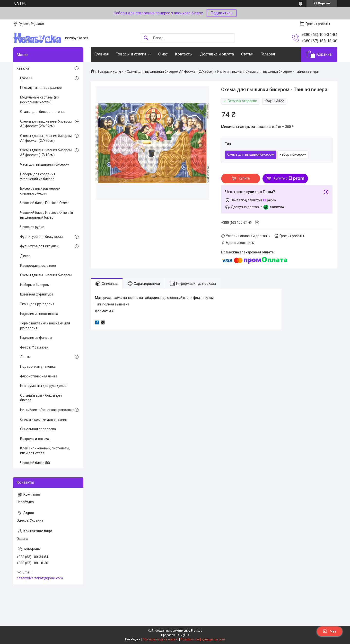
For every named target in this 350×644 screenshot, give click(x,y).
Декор (25, 256)
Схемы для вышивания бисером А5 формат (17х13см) (46, 152)
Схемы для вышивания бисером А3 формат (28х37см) (46, 124)
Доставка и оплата (217, 54)
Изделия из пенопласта (39, 314)
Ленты (25, 357)
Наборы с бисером (35, 285)
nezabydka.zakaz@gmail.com (40, 578)
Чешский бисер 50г (35, 463)
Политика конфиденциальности (203, 639)
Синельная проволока (38, 429)
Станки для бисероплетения (43, 112)
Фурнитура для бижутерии (41, 237)
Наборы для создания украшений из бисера (38, 177)
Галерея (268, 54)
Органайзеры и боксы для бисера (41, 398)
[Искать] (146, 38)
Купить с (289, 179)
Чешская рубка (32, 227)
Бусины (26, 78)
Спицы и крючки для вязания (44, 420)
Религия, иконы (230, 72)
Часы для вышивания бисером (45, 164)
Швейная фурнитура (37, 294)
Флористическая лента (39, 376)
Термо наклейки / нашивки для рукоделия (45, 326)
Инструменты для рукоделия (43, 386)
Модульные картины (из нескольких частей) (39, 100)
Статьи (247, 54)
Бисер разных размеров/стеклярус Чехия (40, 191)
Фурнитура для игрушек (39, 246)
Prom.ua (197, 631)
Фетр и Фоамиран (34, 347)
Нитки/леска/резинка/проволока (47, 410)
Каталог (23, 68)
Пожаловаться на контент (160, 639)
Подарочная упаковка (38, 367)
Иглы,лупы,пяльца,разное (41, 88)
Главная (101, 54)
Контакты (184, 54)
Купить (244, 178)
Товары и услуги (131, 54)
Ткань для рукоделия (37, 304)
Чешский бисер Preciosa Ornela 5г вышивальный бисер (47, 215)
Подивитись (222, 13)
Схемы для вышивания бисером (46, 275)
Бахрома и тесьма (35, 439)
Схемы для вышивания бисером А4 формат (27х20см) (170, 72)
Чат (330, 631)
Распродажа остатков (38, 266)
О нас (163, 54)
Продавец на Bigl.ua (175, 635)
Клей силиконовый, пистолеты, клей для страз (45, 451)
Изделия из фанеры (36, 338)
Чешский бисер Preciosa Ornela (45, 203)
